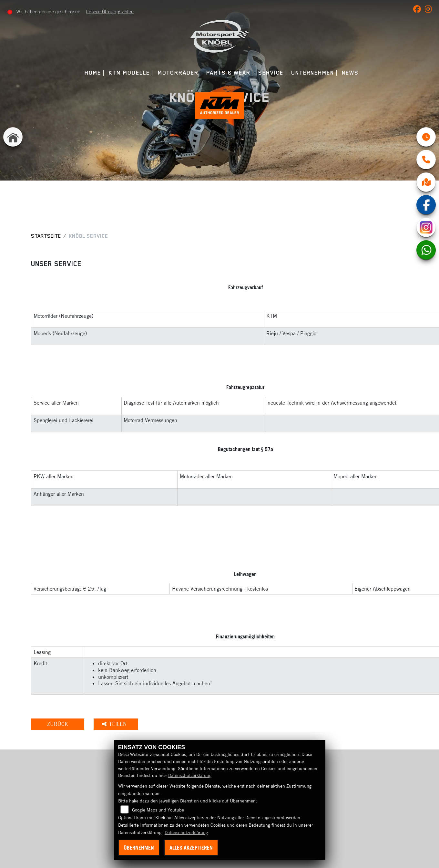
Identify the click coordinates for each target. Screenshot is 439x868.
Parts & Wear (228, 73)
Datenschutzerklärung (190, 775)
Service (271, 73)
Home (93, 73)
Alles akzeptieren (191, 848)
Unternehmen (313, 73)
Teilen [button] (115, 724)
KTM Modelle (129, 73)
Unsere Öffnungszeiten (110, 12)
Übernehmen (139, 848)
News (350, 73)
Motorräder (178, 73)
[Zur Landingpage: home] (13, 137)
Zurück (58, 724)
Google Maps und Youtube (158, 810)
